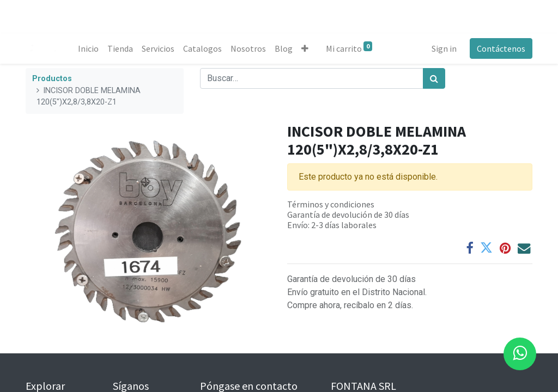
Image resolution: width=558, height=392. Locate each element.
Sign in (444, 48)
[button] (305, 48)
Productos (52, 79)
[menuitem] (88, 48)
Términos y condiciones (331, 204)
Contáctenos (501, 48)
